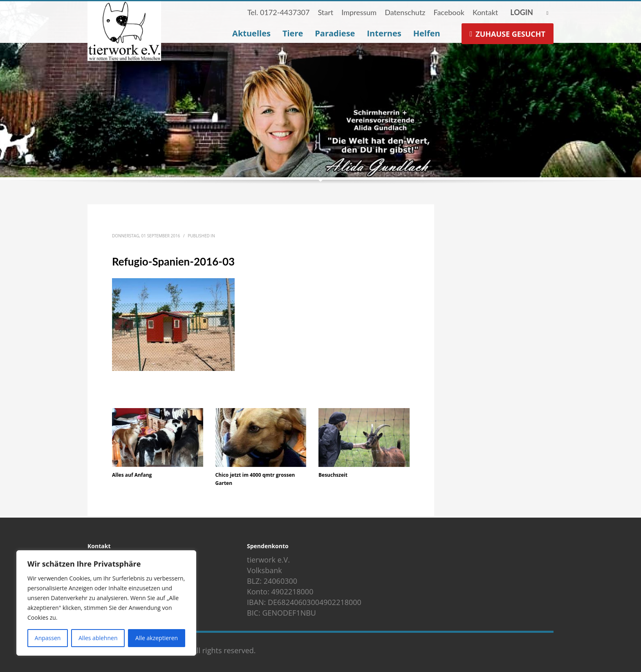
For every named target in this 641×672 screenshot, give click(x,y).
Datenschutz (405, 12)
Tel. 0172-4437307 (279, 12)
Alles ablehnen (98, 638)
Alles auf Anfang (132, 475)
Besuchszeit (333, 475)
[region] (106, 603)
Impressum (359, 12)
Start (325, 12)
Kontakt (485, 12)
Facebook (449, 12)
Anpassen (48, 638)
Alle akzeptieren (157, 638)
